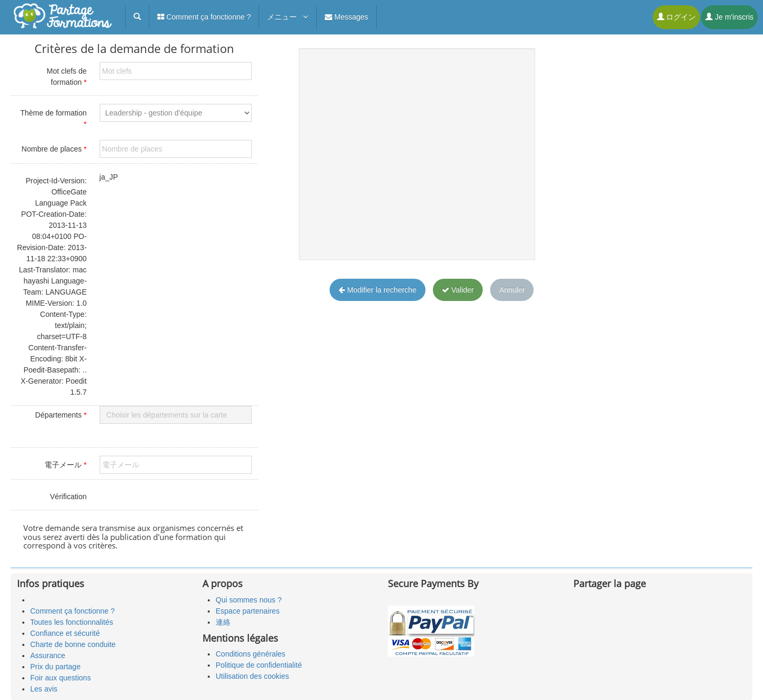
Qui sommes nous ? (249, 600)
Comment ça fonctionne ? (204, 17)
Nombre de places (54, 149)
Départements (61, 415)
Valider (458, 290)
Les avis (44, 689)
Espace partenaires (248, 611)
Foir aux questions (60, 678)
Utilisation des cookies (252, 676)
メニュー (288, 17)
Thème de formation (53, 118)
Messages (347, 17)
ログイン (677, 17)
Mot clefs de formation (66, 77)
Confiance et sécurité (65, 633)
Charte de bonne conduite (73, 644)
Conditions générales (251, 654)
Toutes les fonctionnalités (72, 622)
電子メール (65, 465)
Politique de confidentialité (259, 665)
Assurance (48, 655)
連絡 (223, 622)
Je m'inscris (729, 17)
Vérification (68, 497)
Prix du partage (55, 667)
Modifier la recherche (378, 290)
